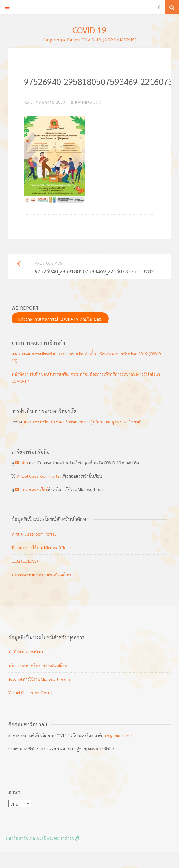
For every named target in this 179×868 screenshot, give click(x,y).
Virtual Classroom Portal (39, 476)
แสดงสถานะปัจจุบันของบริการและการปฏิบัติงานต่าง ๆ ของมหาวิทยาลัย (83, 422)
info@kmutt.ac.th (118, 735)
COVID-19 (89, 30)
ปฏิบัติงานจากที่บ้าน (25, 652)
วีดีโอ (21, 463)
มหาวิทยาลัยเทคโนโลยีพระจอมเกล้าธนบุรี (43, 838)
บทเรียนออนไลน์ (31, 489)
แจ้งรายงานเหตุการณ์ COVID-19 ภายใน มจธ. (60, 319)
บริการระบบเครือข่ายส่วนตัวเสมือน (41, 575)
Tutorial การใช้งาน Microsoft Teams (43, 547)
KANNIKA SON (88, 102)
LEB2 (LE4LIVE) (25, 561)
